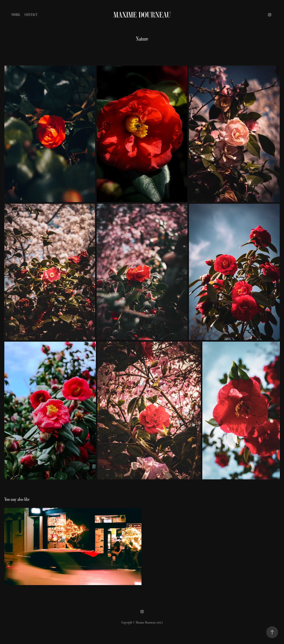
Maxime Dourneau (142, 15)
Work (16, 15)
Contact (31, 15)
